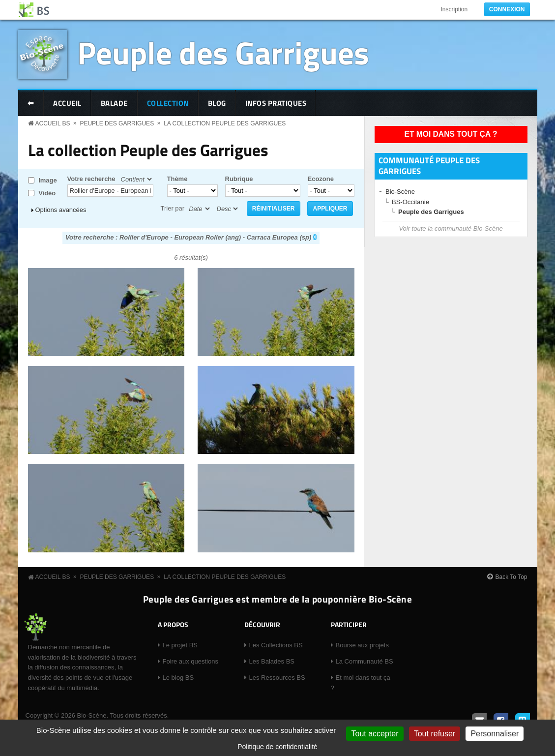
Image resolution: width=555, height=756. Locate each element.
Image (48, 180)
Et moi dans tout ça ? (451, 134)
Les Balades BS (272, 661)
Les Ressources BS (277, 678)
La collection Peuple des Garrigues (225, 123)
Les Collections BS (276, 645)
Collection (168, 103)
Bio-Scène (400, 192)
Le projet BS (180, 645)
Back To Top (511, 577)
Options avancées (61, 210)
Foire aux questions (190, 661)
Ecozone (321, 179)
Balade (114, 103)
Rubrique (239, 179)
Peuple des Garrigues (223, 52)
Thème (177, 179)
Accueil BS (53, 123)
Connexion (507, 9)
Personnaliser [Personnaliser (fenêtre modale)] (495, 734)
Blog (217, 103)
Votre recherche (91, 179)
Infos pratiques (276, 103)
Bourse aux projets (362, 645)
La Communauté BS (365, 661)
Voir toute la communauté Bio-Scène (451, 228)
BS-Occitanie (410, 202)
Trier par (173, 208)
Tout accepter (375, 734)
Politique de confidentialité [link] (277, 747)
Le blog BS (178, 678)
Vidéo (47, 193)
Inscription (454, 9)
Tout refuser (435, 734)
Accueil (67, 103)
